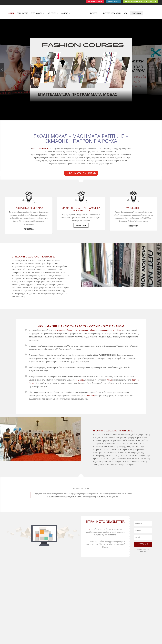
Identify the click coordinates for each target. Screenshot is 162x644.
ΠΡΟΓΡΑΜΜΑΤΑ (37, 13)
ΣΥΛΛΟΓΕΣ (94, 13)
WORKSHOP (138, 208)
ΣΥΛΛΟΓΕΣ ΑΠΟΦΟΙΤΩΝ (112, 13)
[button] (81, 70)
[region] (81, 70)
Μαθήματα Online (79, 173)
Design (68, 380)
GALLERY (64, 13)
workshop (104, 330)
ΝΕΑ (125, 13)
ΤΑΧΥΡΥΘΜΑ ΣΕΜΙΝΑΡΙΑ (24, 208)
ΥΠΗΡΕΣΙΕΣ (52, 13)
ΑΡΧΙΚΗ (11, 13)
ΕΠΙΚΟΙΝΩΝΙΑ (137, 13)
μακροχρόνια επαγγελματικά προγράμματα (81, 209)
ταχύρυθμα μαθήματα (52, 330)
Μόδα (97, 380)
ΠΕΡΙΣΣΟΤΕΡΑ (24, 229)
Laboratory (78, 396)
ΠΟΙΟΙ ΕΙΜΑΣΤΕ (22, 13)
